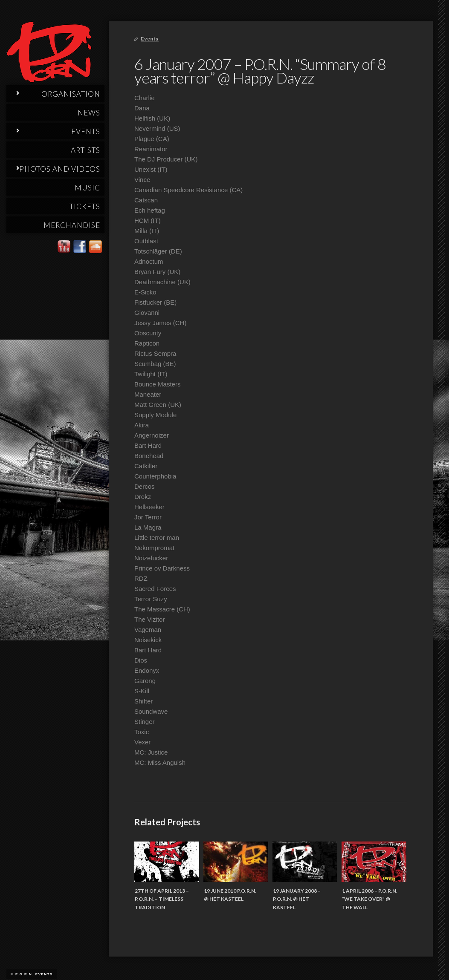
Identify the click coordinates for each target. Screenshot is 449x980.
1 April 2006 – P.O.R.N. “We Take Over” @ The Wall (370, 899)
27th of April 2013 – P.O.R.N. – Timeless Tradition (162, 899)
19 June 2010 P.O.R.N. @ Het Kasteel (230, 895)
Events (150, 39)
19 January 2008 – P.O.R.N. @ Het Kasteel (297, 899)
